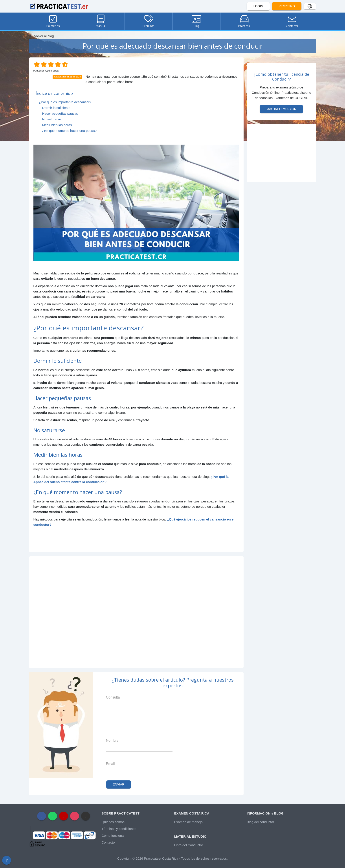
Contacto (108, 842)
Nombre (112, 740)
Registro (287, 6)
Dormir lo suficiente (56, 108)
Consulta (113, 697)
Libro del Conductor (189, 845)
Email (110, 764)
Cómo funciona (113, 836)
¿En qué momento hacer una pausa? (70, 131)
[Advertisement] (136, 612)
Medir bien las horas (57, 125)
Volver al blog (41, 36)
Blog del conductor (261, 822)
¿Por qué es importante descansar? (65, 102)
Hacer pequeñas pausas (60, 113)
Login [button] (258, 6)
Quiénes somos (113, 822)
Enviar (119, 784)
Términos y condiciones (119, 829)
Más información (281, 109)
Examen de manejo (188, 822)
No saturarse (52, 119)
